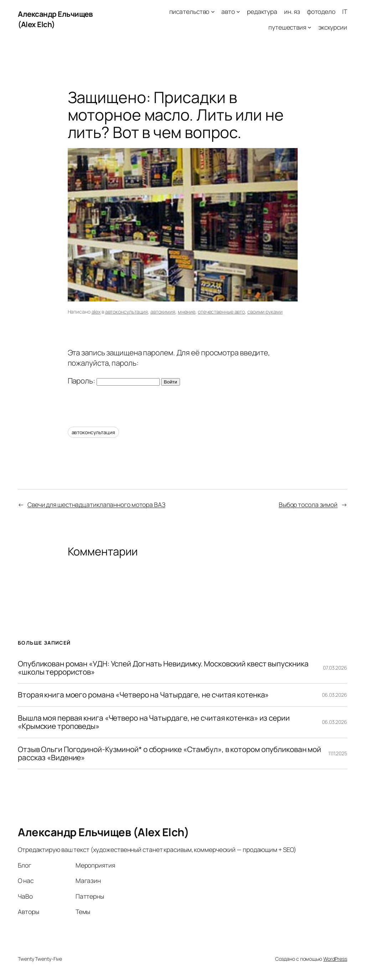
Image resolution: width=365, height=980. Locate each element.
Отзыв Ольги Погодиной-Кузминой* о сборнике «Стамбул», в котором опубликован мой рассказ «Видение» (169, 754)
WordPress (335, 959)
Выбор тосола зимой (308, 504)
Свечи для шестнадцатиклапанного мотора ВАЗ (96, 504)
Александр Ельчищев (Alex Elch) (103, 832)
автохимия (163, 312)
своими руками (265, 312)
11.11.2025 (338, 753)
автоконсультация (127, 312)
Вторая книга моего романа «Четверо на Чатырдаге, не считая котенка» (143, 695)
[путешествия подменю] (309, 27)
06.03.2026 (335, 695)
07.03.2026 (335, 668)
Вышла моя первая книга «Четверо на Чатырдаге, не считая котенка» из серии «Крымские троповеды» (154, 722)
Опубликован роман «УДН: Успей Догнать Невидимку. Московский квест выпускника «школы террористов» (163, 668)
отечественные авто (221, 312)
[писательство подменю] (213, 11)
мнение (187, 312)
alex (96, 312)
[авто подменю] (238, 11)
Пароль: (114, 381)
